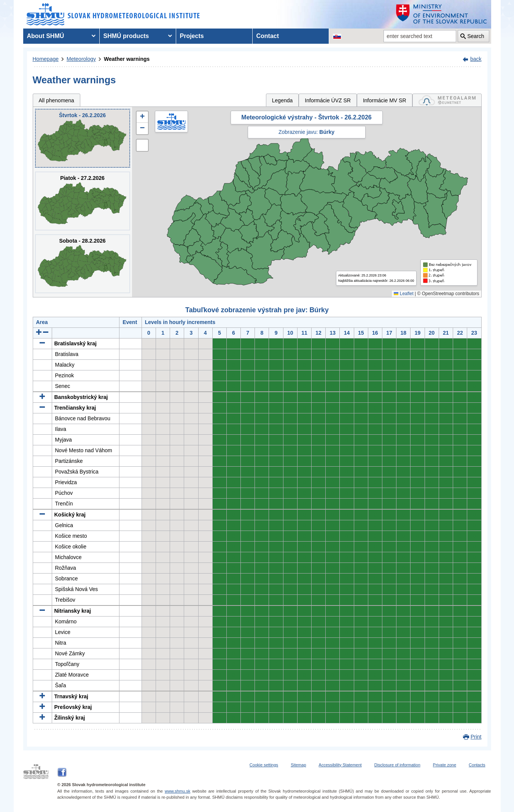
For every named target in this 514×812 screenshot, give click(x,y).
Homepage (46, 59)
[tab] (447, 100)
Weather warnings (127, 59)
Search (476, 36)
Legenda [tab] (282, 100)
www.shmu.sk (177, 791)
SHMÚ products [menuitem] (126, 36)
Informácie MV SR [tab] (385, 100)
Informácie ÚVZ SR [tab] (328, 100)
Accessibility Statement (340, 765)
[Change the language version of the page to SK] (337, 36)
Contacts (477, 765)
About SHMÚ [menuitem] (46, 36)
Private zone (445, 765)
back (476, 59)
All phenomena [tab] (56, 100)
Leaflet (403, 294)
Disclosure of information (397, 765)
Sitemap (298, 765)
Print (476, 737)
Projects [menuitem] (192, 36)
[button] (142, 117)
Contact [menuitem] (268, 36)
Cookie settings (264, 765)
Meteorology (81, 59)
